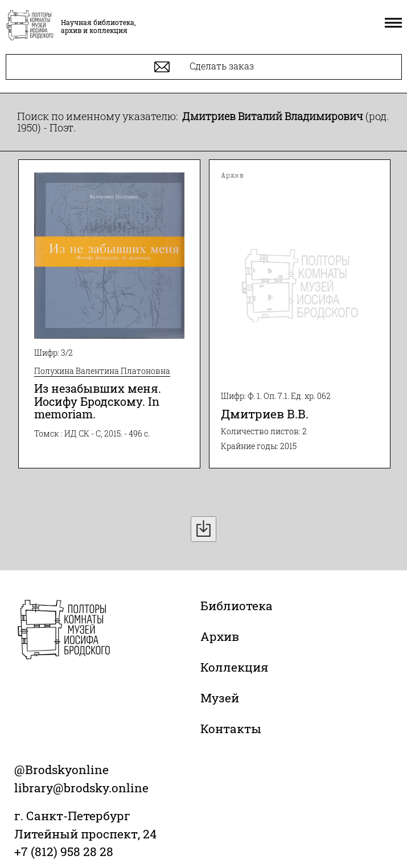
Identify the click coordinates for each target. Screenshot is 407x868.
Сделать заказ (204, 67)
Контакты (231, 729)
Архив (220, 636)
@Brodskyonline (61, 770)
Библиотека (237, 606)
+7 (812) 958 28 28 (64, 851)
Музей (220, 698)
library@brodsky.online (81, 788)
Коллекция (234, 667)
